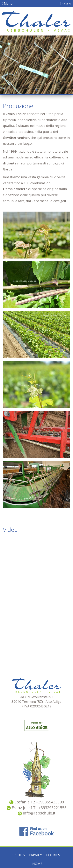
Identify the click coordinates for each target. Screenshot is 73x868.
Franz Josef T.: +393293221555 (39, 808)
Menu (7, 3)
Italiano (66, 3)
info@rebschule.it (37, 813)
